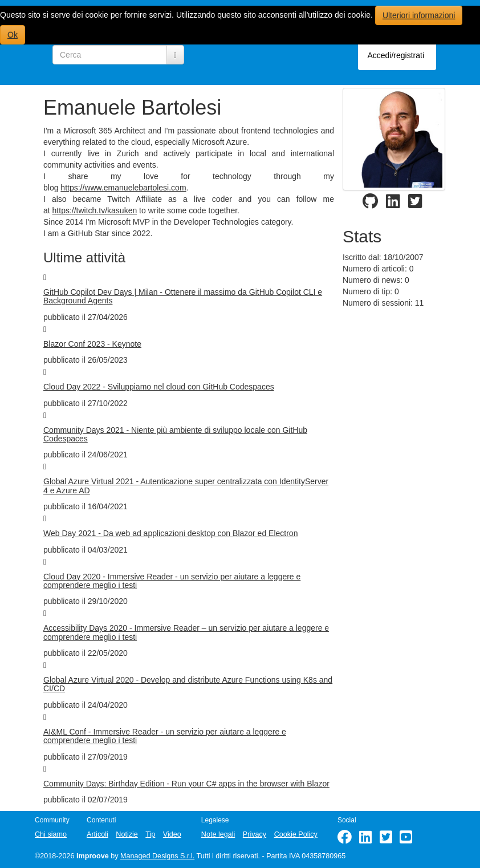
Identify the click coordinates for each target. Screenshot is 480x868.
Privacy (255, 834)
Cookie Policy (296, 834)
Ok (13, 35)
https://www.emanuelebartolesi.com (123, 188)
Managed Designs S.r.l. (157, 856)
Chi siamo (51, 834)
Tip (150, 834)
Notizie (127, 834)
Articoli (97, 834)
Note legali (218, 834)
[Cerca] (175, 55)
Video (172, 834)
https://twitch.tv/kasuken (95, 210)
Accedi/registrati (396, 55)
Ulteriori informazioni (419, 15)
